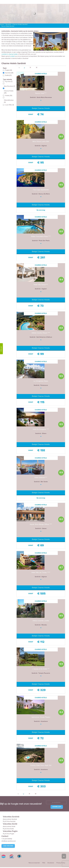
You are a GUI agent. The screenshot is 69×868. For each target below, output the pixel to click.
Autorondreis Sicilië (9, 826)
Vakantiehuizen (9, 101)
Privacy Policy (61, 863)
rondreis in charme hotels (9, 54)
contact (13, 56)
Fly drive (9, 82)
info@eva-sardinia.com (9, 841)
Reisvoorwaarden (34, 863)
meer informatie (8, 846)
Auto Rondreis (9, 86)
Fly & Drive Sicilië (8, 829)
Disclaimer (51, 863)
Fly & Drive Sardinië (9, 822)
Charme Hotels (9, 92)
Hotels (9, 96)
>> (36, 68)
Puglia (9, 70)
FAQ (44, 863)
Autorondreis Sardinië (10, 819)
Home (2, 24)
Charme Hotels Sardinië (20, 24)
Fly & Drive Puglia (9, 834)
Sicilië (8, 75)
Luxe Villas (10, 105)
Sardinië (8, 24)
